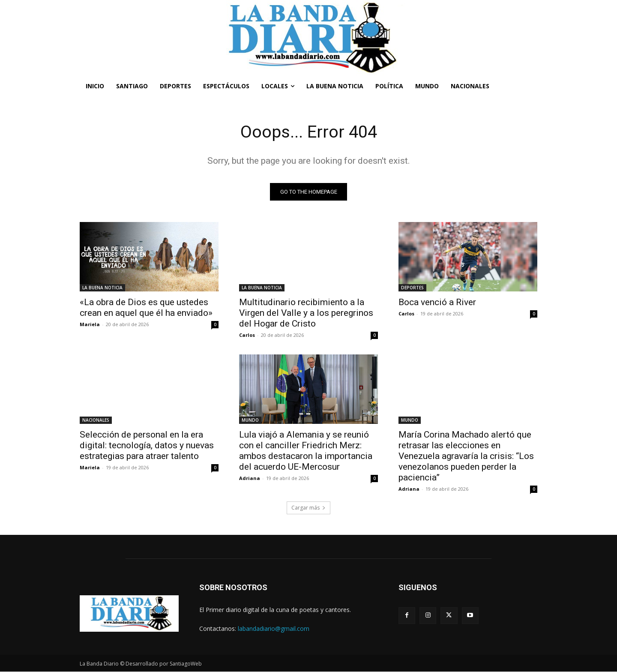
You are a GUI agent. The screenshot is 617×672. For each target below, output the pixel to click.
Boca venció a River (437, 303)
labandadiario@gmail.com (274, 628)
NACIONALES (96, 420)
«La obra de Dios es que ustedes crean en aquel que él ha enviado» (146, 308)
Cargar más (308, 508)
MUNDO (250, 420)
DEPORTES (412, 288)
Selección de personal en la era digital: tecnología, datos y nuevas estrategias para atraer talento (147, 446)
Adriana (250, 478)
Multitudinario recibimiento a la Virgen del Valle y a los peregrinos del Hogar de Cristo (306, 313)
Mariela (90, 325)
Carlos (247, 335)
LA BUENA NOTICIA (102, 288)
